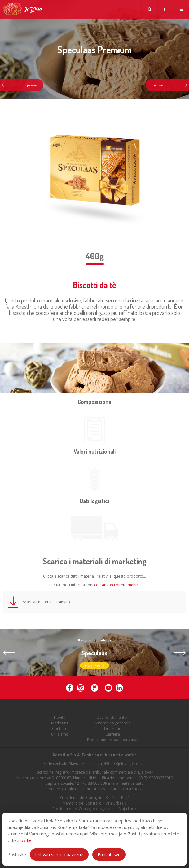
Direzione (113, 729)
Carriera (113, 734)
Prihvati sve (109, 855)
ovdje (26, 840)
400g (95, 256)
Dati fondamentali (112, 717)
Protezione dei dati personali (113, 740)
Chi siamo (60, 734)
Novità (60, 717)
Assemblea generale (112, 723)
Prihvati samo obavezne (59, 855)
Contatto (60, 729)
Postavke (17, 855)
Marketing (60, 723)
